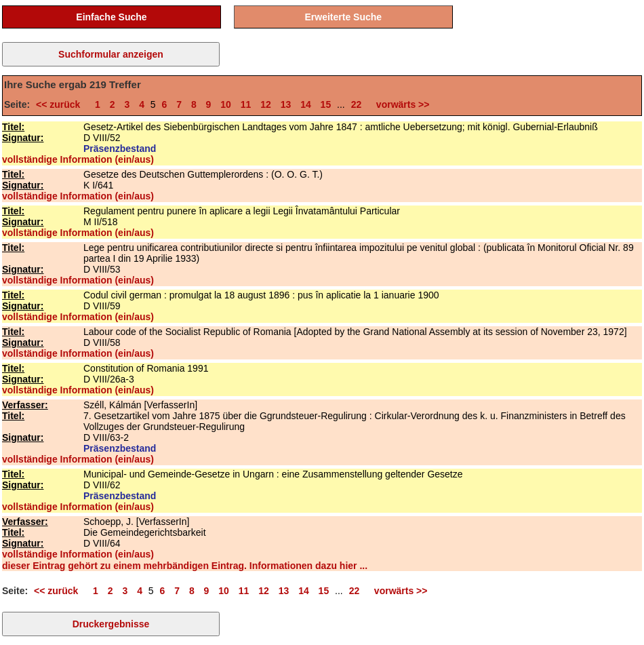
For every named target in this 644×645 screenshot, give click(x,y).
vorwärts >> (400, 104)
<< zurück (61, 104)
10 (226, 104)
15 (326, 104)
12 (266, 104)
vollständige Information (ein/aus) (78, 159)
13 (286, 104)
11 (246, 104)
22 (357, 104)
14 (306, 104)
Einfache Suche (111, 17)
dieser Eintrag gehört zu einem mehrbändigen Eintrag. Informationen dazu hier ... (185, 566)
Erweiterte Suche (344, 17)
